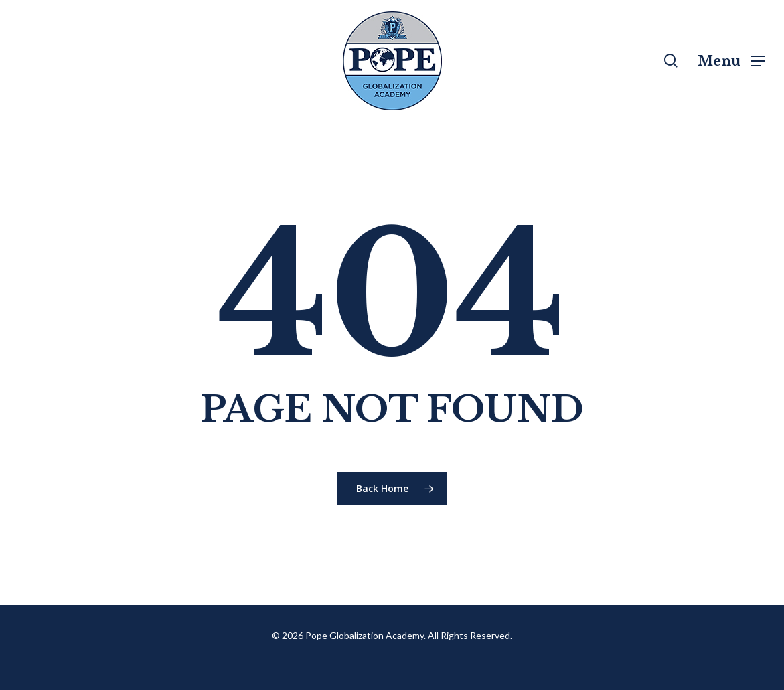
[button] (731, 61)
